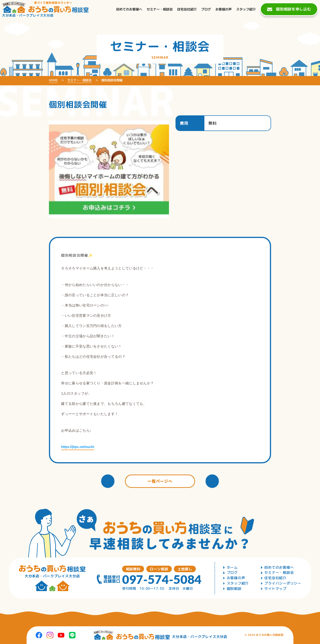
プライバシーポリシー (283, 583)
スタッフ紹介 (238, 583)
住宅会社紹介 (275, 578)
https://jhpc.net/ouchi (78, 447)
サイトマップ (275, 589)
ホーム (232, 567)
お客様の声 (236, 578)
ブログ (232, 573)
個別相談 (234, 589)
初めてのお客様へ (279, 567)
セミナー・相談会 (279, 573)
